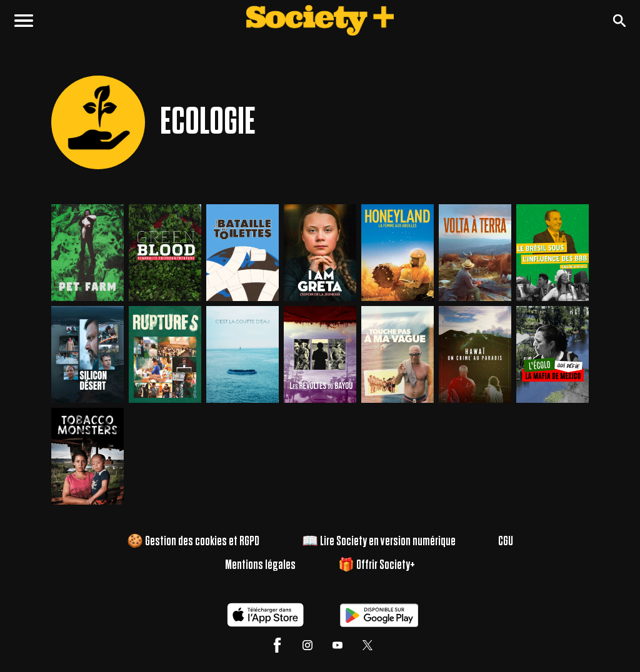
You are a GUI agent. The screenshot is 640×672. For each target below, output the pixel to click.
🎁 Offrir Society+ (377, 565)
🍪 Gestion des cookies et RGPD (191, 541)
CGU (509, 541)
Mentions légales (259, 565)
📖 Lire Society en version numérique (380, 541)
